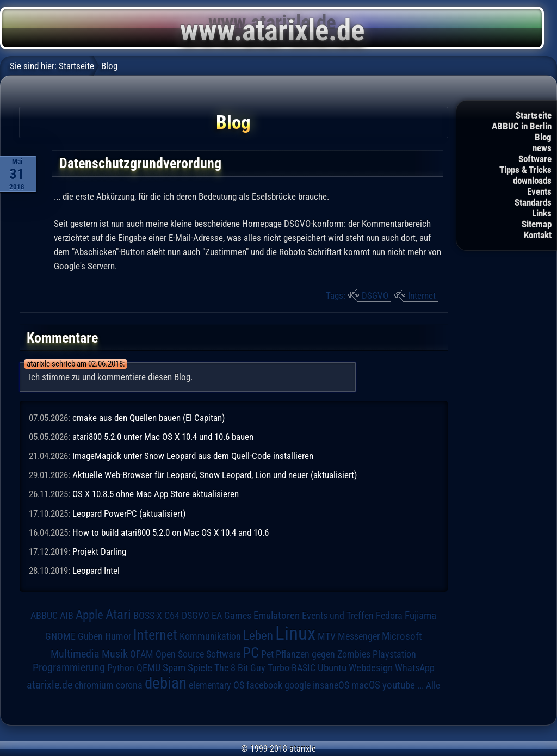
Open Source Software (198, 654)
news (542, 148)
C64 (172, 616)
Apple (89, 615)
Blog (543, 137)
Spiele (200, 668)
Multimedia (75, 654)
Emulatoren (277, 616)
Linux (295, 633)
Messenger (359, 636)
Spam (174, 668)
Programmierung (69, 668)
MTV (327, 636)
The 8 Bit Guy (240, 668)
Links (542, 213)
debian (166, 683)
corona (129, 685)
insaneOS (331, 685)
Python (121, 668)
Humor (118, 636)
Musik (115, 654)
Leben (258, 636)
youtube (399, 685)
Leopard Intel (96, 571)
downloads (532, 181)
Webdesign (371, 668)
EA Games (231, 616)
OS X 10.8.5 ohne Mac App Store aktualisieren (156, 494)
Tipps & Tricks (525, 170)
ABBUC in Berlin (522, 126)
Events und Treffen (338, 615)
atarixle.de (49, 685)
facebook (264, 685)
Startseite (534, 115)
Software (535, 159)
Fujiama (420, 616)
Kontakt (538, 235)
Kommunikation (210, 636)
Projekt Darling (99, 551)
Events (539, 191)
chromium (94, 685)
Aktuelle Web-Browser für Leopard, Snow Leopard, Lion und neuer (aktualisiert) (215, 475)
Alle (433, 685)
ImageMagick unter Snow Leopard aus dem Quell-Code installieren (193, 456)
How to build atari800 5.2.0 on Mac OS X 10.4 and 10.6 (171, 532)
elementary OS (216, 685)
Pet (267, 654)
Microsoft (402, 636)
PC (251, 653)
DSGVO (375, 295)
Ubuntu (332, 668)
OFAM (142, 654)
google (298, 685)
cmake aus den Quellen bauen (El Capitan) (148, 418)
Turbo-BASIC (292, 668)
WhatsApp (415, 668)
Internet (422, 295)
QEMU (148, 668)
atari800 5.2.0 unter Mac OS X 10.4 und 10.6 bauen (163, 437)
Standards (533, 202)
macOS (366, 685)
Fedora (389, 615)
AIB (67, 616)
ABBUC (44, 616)
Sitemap (537, 224)
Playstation (394, 654)
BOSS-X (148, 616)
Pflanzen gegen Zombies (323, 654)
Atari (118, 614)
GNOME (60, 636)
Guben (90, 636)
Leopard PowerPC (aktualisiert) (129, 513)
